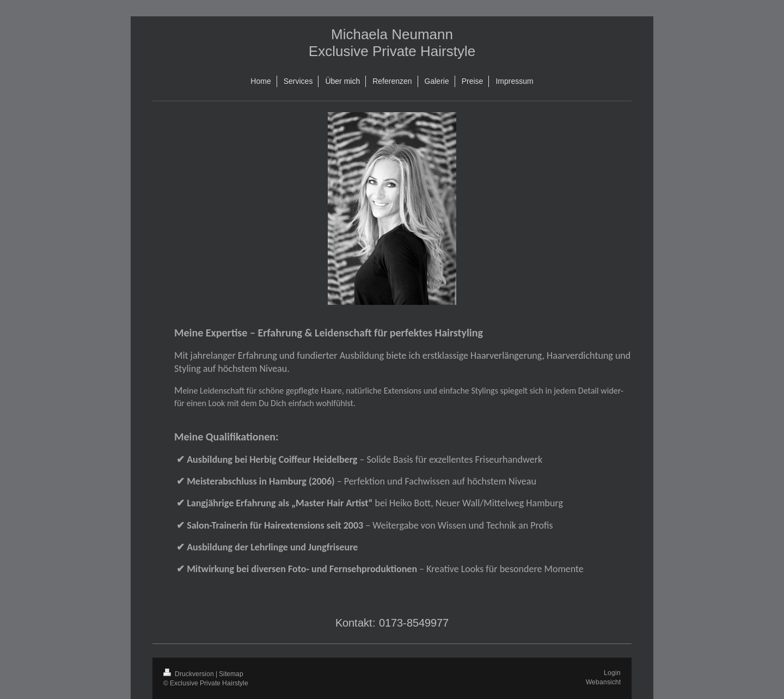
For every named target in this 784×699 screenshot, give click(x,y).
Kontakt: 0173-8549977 (392, 623)
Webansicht (603, 682)
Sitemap (231, 674)
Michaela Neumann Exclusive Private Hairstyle (392, 43)
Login (612, 673)
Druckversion (189, 674)
